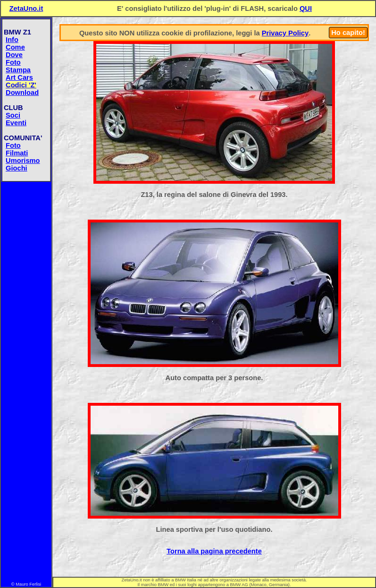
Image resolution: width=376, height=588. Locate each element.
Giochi (17, 168)
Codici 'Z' (21, 85)
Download (22, 93)
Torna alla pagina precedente (214, 551)
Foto (13, 62)
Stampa (18, 70)
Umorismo (23, 161)
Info (12, 40)
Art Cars (19, 77)
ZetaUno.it (26, 9)
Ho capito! (348, 33)
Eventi (16, 123)
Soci (13, 115)
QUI (306, 9)
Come (15, 47)
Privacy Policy (285, 33)
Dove (14, 55)
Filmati (17, 153)
